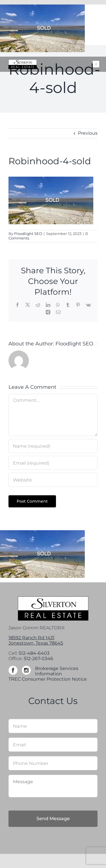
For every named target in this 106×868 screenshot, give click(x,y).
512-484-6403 (34, 653)
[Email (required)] (53, 463)
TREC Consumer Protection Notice (48, 679)
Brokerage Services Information (57, 671)
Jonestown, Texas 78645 (36, 643)
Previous (88, 133)
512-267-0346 (38, 659)
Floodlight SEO (28, 234)
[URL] (53, 480)
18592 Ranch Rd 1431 (32, 638)
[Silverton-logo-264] (23, 62)
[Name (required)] (53, 446)
